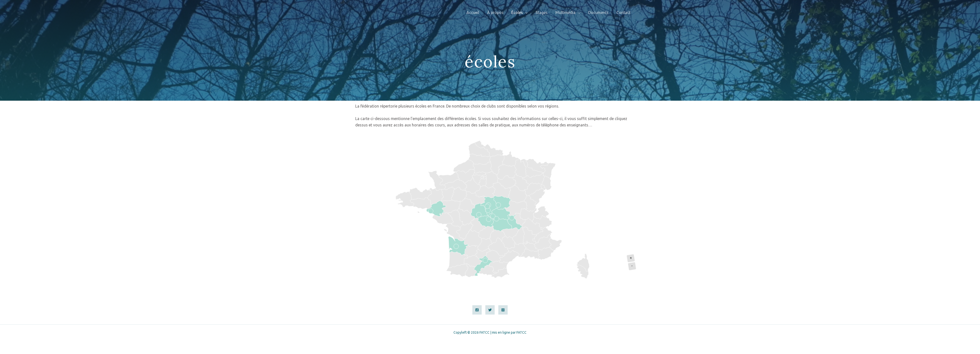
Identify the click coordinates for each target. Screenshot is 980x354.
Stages (542, 12)
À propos (495, 12)
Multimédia (565, 12)
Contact (624, 12)
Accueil (473, 12)
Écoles (517, 12)
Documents (598, 12)
